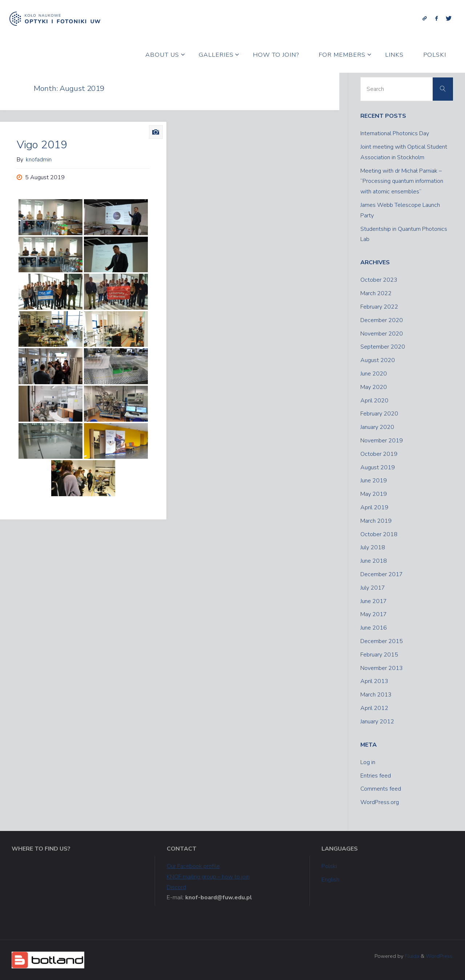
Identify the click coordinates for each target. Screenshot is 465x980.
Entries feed (376, 776)
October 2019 (379, 454)
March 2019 (376, 521)
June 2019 (374, 481)
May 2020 (374, 387)
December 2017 (382, 574)
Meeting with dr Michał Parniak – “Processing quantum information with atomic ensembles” (402, 181)
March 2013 (376, 695)
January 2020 (377, 427)
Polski (329, 866)
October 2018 (379, 534)
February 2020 (379, 414)
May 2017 (374, 614)
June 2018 (374, 561)
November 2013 (382, 668)
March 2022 (376, 293)
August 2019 (378, 467)
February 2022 (379, 307)
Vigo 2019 (42, 145)
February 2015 (379, 655)
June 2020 (374, 374)
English (330, 880)
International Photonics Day (395, 133)
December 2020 (382, 320)
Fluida (411, 956)
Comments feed (381, 789)
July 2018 (373, 547)
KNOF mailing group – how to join (208, 877)
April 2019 (374, 507)
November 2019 (382, 441)
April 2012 (374, 708)
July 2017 (373, 588)
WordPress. (440, 956)
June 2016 (374, 628)
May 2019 (374, 494)
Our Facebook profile (193, 866)
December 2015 (382, 641)
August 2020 (378, 360)
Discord (176, 887)
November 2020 (382, 334)
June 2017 (374, 601)
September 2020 (383, 347)
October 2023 (379, 280)
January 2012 (377, 722)
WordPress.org (380, 802)
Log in (368, 762)
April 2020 (374, 401)
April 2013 (374, 681)
